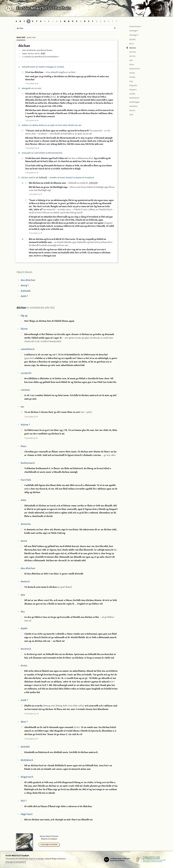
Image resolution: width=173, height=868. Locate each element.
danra (24, 541)
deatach (25, 582)
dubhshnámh (134, 26)
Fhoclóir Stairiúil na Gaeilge (33, 859)
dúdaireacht (133, 68)
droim (24, 666)
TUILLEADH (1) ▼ (32, 173)
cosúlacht (26, 373)
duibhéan (132, 106)
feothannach (28, 463)
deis (23, 595)
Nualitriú (21, 38)
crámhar (25, 390)
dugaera (131, 89)
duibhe (131, 93)
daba (23, 500)
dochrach (26, 649)
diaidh (24, 628)
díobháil (25, 747)
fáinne (24, 329)
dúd (129, 60)
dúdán (131, 73)
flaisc (24, 446)
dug (129, 81)
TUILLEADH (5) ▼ (32, 84)
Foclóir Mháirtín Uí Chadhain (17, 856)
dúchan (131, 48)
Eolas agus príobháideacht (16, 862)
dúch (130, 43)
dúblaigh (132, 30)
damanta (26, 524)
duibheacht (133, 98)
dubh (43, 53)
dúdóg (131, 77)
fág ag (24, 316)
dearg (25, 285)
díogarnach (27, 777)
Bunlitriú (31, 38)
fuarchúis (26, 480)
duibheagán (133, 102)
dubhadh (43, 177)
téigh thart (27, 814)
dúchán (131, 52)
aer (22, 407)
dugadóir (132, 85)
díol (24, 801)
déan (24, 722)
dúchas (131, 56)
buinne (25, 425)
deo (23, 612)
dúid (130, 114)
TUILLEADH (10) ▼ (32, 148)
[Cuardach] (66, 28)
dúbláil (131, 39)
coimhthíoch (28, 349)
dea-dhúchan (28, 280)
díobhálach (27, 760)
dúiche (131, 110)
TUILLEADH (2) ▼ (31, 417)
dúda (130, 64)
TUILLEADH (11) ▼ (31, 714)
